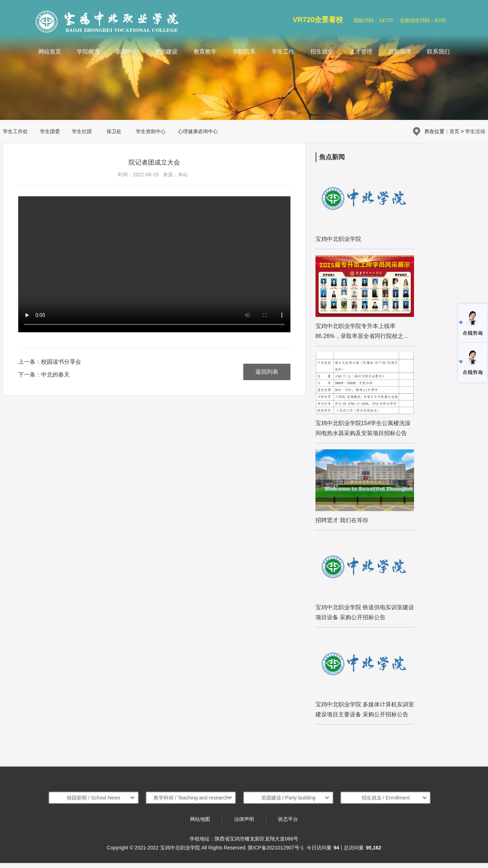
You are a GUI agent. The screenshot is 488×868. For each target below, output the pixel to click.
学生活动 (475, 131)
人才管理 (361, 52)
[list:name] (365, 208)
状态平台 (288, 819)
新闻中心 (127, 52)
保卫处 (114, 131)
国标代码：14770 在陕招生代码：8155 (400, 20)
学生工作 (283, 52)
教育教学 (205, 52)
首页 (454, 131)
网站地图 (200, 819)
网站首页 (50, 52)
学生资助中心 (151, 131)
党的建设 (166, 52)
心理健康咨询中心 (198, 131)
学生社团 (82, 131)
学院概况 (88, 52)
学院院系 (244, 52)
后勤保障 (400, 52)
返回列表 (267, 372)
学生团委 (50, 131)
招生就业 (322, 52)
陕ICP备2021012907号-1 (276, 848)
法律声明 (244, 819)
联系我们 (438, 52)
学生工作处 (15, 131)
